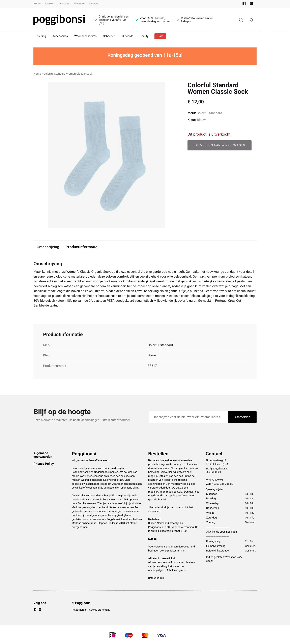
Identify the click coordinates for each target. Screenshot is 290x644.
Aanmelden (242, 417)
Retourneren (79, 610)
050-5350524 (213, 472)
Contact (94, 4)
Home (37, 4)
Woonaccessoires (85, 36)
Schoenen (109, 36)
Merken (50, 4)
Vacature (79, 4)
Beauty (144, 36)
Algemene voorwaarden (43, 455)
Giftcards (128, 36)
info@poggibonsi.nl (217, 468)
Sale (160, 36)
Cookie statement (99, 610)
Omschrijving (48, 247)
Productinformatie (82, 247)
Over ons (64, 4)
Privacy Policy (44, 464)
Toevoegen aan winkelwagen (220, 145)
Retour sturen (156, 578)
